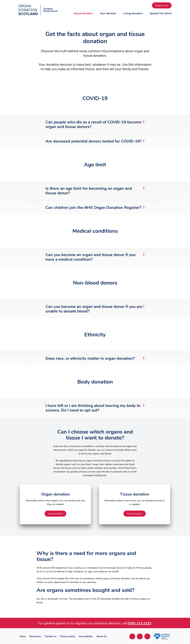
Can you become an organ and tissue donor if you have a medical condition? (95, 257)
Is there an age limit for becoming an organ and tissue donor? (95, 191)
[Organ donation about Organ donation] (55, 514)
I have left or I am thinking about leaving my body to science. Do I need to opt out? (95, 408)
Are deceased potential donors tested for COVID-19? (95, 141)
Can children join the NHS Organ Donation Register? (95, 208)
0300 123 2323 (139, 623)
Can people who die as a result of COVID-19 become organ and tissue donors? (95, 124)
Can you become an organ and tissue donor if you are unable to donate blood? (95, 309)
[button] (83, 16)
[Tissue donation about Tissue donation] (135, 514)
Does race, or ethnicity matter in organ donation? (95, 358)
